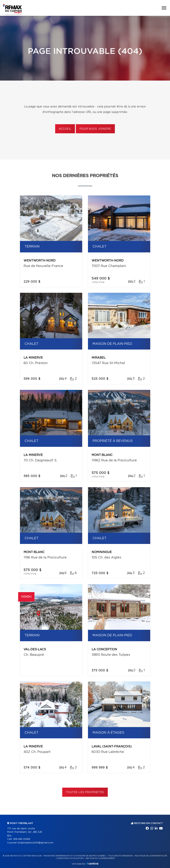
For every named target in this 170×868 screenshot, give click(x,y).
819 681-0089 (22, 839)
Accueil (65, 129)
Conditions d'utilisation (70, 858)
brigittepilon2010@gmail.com (36, 843)
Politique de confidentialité (151, 856)
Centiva (93, 864)
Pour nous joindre (95, 129)
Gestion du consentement (100, 858)
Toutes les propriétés (85, 792)
